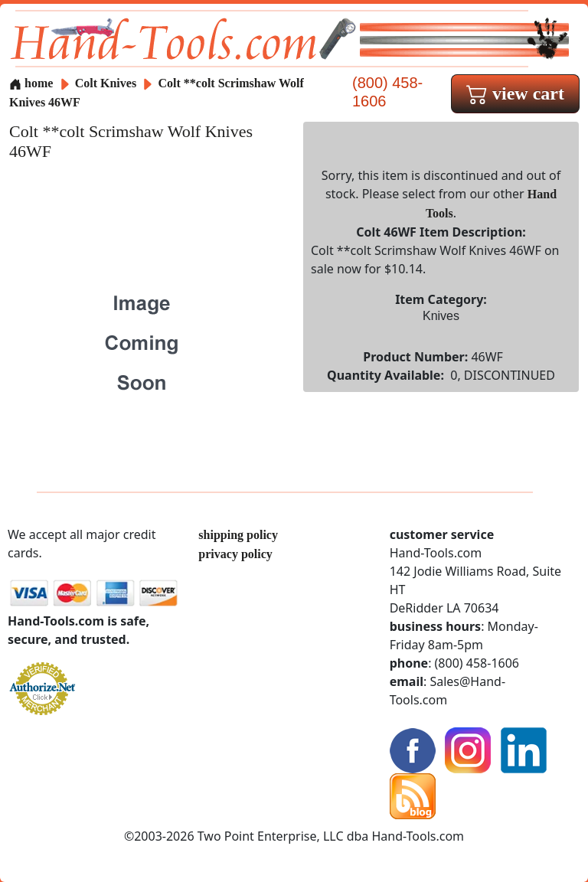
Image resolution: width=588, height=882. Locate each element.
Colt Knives (106, 83)
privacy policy (235, 554)
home (31, 83)
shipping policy (238, 535)
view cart (515, 93)
